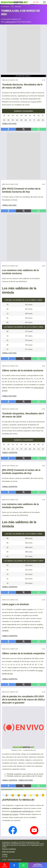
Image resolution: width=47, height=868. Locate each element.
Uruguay (5, 7)
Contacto (5, 854)
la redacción (10, 22)
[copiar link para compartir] (5, 865)
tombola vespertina (10, 452)
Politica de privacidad (8, 852)
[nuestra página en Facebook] (13, 830)
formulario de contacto (10, 814)
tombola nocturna (9, 123)
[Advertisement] (23, 49)
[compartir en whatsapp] (23, 865)
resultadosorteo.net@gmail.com (22, 811)
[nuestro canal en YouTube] (34, 830)
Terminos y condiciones (9, 849)
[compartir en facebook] (14, 865)
